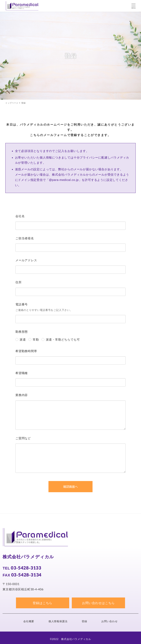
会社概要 (29, 621)
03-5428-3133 (26, 568)
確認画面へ (77, 487)
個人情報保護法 (58, 621)
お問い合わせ (110, 621)
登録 (84, 621)
